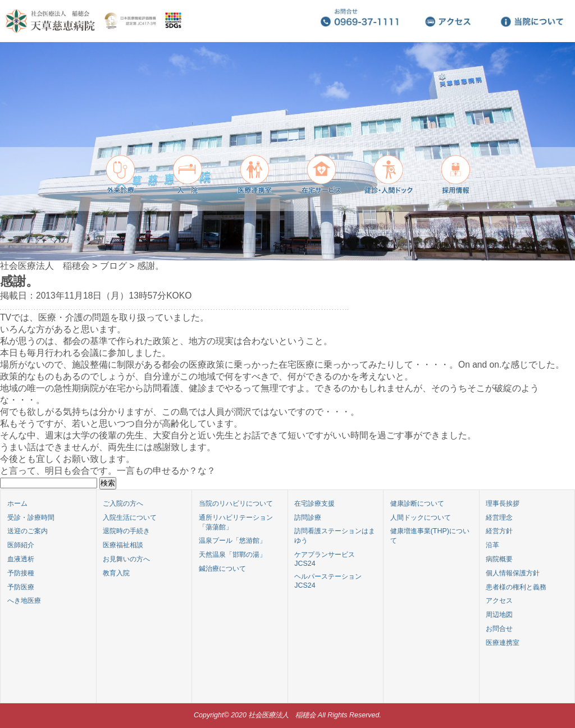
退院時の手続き (126, 531)
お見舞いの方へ (126, 559)
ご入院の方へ (123, 503)
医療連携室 (503, 643)
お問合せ (499, 629)
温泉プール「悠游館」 (232, 541)
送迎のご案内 (28, 531)
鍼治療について (222, 569)
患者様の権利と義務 (516, 587)
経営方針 (499, 531)
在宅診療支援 (314, 503)
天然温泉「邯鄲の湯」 (232, 555)
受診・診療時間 (31, 518)
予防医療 (21, 587)
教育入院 (116, 573)
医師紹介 (21, 545)
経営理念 (499, 518)
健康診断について (417, 503)
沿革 (492, 545)
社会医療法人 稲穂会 (45, 266)
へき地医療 (24, 601)
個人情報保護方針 (513, 573)
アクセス (499, 601)
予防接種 (21, 573)
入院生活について (130, 518)
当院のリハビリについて (236, 503)
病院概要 (499, 559)
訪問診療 (308, 518)
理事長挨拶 (503, 503)
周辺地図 (499, 615)
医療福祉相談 (123, 545)
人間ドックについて (421, 518)
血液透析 (21, 559)
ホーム (17, 503)
